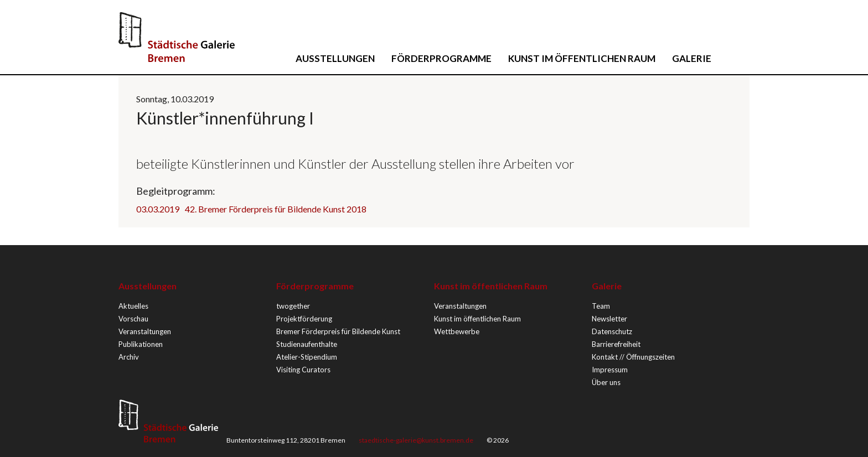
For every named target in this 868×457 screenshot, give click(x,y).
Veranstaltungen (145, 331)
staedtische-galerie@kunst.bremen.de (416, 440)
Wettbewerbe (457, 331)
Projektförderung (304, 319)
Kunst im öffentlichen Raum (582, 58)
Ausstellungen (335, 58)
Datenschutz (612, 331)
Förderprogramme (441, 58)
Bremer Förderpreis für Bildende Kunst (338, 331)
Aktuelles (133, 306)
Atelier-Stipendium (307, 357)
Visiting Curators (303, 370)
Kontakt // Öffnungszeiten (633, 357)
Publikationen (141, 344)
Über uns (606, 382)
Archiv (129, 357)
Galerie (692, 58)
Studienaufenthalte (307, 344)
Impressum (610, 370)
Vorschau (133, 319)
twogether (293, 306)
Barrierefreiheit (616, 344)
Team (601, 306)
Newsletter (609, 319)
